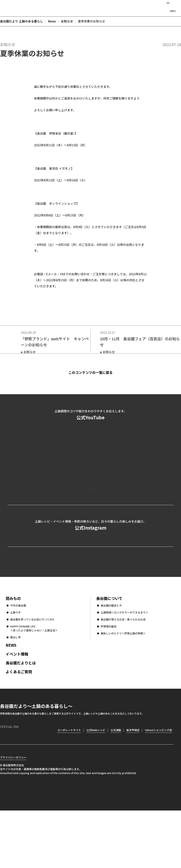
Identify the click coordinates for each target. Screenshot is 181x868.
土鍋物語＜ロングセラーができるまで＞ (124, 663)
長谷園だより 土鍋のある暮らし (90, 8)
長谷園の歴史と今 (111, 656)
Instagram (3, 787)
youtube (35, 787)
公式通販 (116, 781)
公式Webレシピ (54, 602)
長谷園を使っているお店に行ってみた (32, 670)
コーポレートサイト (140, 602)
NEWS (11, 696)
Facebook (14, 787)
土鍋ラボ (15, 663)
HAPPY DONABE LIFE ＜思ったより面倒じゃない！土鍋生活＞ (34, 679)
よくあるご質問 (19, 723)
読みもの (13, 649)
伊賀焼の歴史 (109, 677)
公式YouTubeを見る (90, 504)
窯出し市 (15, 688)
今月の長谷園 (18, 656)
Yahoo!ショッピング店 (158, 781)
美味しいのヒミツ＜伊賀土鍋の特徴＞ (123, 684)
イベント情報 (17, 705)
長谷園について (109, 649)
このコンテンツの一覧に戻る (96, 372)
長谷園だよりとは (21, 714)
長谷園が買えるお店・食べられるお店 (123, 670)
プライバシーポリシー (13, 815)
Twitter (25, 787)
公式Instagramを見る (90, 562)
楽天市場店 (133, 781)
